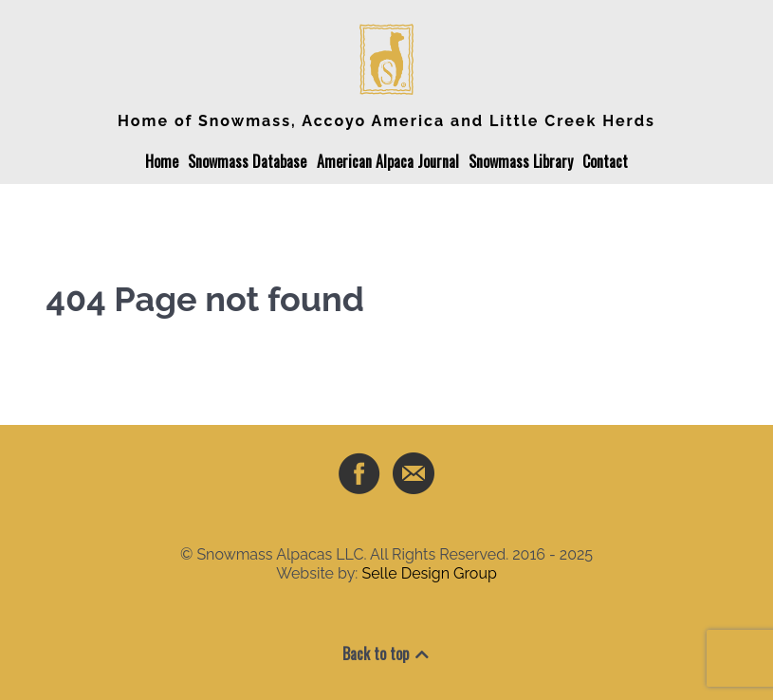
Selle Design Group (429, 573)
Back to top (387, 654)
